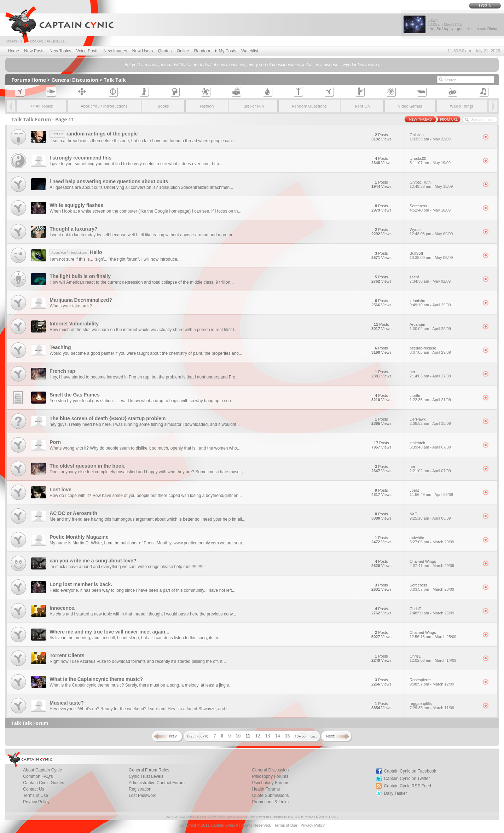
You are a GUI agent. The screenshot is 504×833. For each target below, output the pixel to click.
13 (268, 736)
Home (13, 51)
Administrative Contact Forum (157, 783)
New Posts (34, 51)
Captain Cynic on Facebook (410, 771)
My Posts (225, 51)
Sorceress (444, 208)
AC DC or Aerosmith (73, 513)
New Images (115, 51)
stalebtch (444, 445)
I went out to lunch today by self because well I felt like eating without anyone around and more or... (143, 235)
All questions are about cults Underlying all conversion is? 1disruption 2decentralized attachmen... (141, 187)
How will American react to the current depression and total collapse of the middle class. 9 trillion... (142, 282)
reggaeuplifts (444, 706)
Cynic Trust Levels (146, 776)
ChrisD (444, 611)
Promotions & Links (270, 802)
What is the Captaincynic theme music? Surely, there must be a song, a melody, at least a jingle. (140, 685)
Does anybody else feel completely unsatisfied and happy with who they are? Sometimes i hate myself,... (148, 472)
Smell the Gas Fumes (75, 395)
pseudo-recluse (444, 350)
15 (288, 736)
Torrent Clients (67, 655)
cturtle (444, 398)
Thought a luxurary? (73, 229)
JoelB (444, 492)
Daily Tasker (396, 793)
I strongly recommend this (80, 158)
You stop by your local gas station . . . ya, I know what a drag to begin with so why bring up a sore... (143, 401)
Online (183, 51)
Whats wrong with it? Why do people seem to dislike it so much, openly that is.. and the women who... (145, 448)
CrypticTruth (444, 184)
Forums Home (29, 80)
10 (238, 736)
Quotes (165, 51)
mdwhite (444, 540)
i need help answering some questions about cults (109, 181)
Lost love (60, 490)
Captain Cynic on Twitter (407, 779)
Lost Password (143, 796)
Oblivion (444, 137)
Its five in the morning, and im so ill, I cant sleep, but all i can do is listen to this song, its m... (135, 638)
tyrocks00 (444, 161)
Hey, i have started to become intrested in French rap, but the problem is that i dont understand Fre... (144, 377)
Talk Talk (115, 80)
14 (278, 736)
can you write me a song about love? (93, 561)
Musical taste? (66, 703)
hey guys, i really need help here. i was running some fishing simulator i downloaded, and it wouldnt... (145, 424)
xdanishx (444, 303)
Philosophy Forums (270, 776)
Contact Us (33, 789)
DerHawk (444, 421)
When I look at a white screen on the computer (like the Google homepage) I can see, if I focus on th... (145, 211)
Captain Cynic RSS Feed (408, 786)
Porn (55, 442)
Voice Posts (88, 51)
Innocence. (62, 608)
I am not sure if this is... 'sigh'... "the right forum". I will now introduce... (115, 259)
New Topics (60, 51)
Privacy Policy (36, 802)
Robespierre (444, 682)
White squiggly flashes (76, 205)
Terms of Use (36, 796)
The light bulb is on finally (80, 276)
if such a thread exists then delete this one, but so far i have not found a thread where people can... (142, 141)
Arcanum (444, 326)
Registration (140, 789)
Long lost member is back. (81, 584)
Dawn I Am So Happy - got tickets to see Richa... (464, 24)
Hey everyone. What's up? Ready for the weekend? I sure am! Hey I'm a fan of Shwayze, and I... (140, 709)
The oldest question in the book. (88, 466)
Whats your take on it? (71, 306)
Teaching (60, 347)
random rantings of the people (94, 134)
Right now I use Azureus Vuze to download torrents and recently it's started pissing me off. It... (138, 661)
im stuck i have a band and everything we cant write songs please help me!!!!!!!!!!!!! (127, 567)
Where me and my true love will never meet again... (109, 632)
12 (258, 736)
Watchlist (250, 51)
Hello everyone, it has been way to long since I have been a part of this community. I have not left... (142, 590)
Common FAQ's (38, 776)
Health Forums (266, 789)
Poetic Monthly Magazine (79, 537)
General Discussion (75, 80)
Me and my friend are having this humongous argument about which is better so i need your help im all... (147, 519)
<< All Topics (42, 106)
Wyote (444, 232)
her (444, 374)
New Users (143, 51)
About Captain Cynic (42, 770)
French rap (62, 371)
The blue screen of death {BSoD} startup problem (108, 418)
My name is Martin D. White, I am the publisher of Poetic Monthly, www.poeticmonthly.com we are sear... (147, 543)
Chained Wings (444, 563)
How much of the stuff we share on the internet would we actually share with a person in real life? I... (143, 330)
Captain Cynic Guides (44, 783)
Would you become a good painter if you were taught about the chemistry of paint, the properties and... (146, 353)
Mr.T (444, 516)
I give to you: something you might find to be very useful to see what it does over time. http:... (137, 164)
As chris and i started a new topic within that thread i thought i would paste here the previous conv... (143, 614)
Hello (76, 252)
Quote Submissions (271, 796)
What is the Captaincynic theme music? (96, 679)
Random (202, 51)
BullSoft (444, 255)
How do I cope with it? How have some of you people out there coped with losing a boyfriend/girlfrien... (146, 496)
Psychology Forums (271, 783)
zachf (444, 279)
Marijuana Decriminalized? (81, 300)
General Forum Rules (149, 770)
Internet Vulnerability (74, 324)
